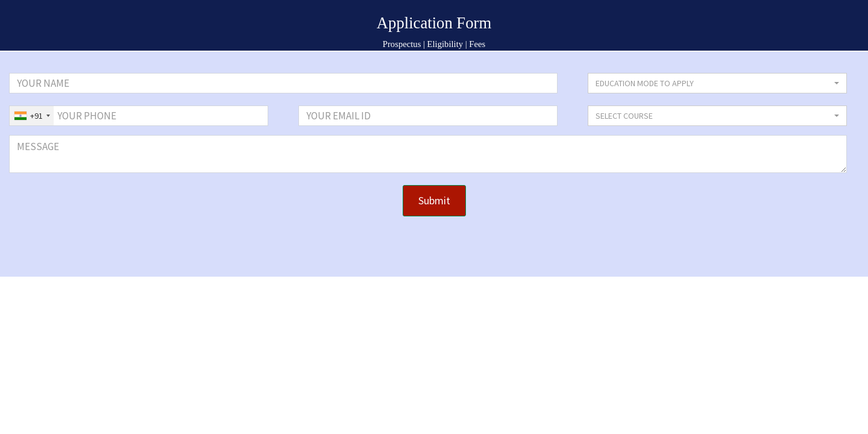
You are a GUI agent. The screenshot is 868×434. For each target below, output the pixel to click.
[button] (717, 83)
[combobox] (32, 116)
